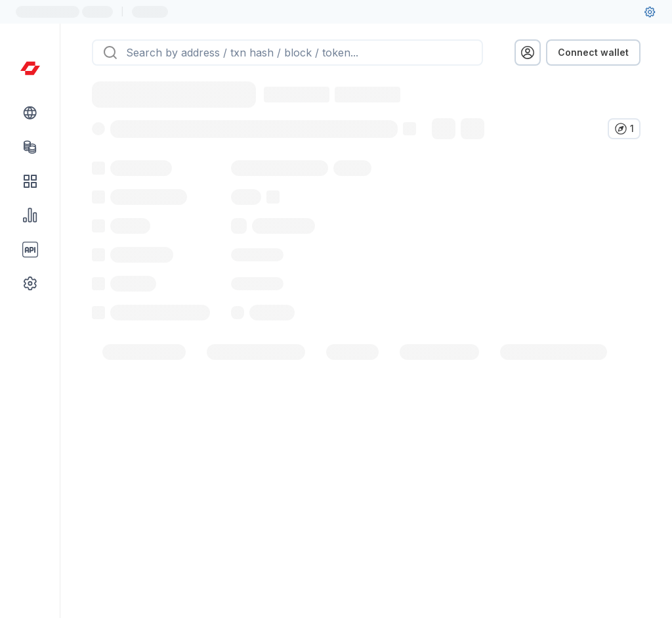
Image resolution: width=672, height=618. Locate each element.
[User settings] (650, 12)
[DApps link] (30, 181)
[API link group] (30, 250)
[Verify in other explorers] (624, 129)
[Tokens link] (30, 147)
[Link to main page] (30, 68)
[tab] (144, 381)
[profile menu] (528, 53)
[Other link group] (30, 284)
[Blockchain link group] (30, 113)
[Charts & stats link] (30, 215)
